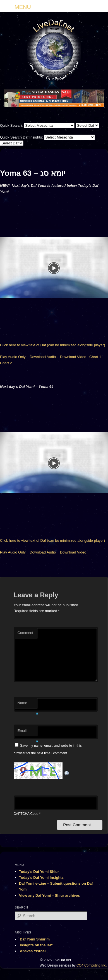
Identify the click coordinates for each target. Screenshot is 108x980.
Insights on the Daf (36, 945)
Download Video (73, 357)
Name (27, 705)
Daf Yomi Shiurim (35, 939)
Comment (25, 633)
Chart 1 (95, 357)
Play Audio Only (13, 357)
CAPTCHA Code (26, 814)
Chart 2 (6, 363)
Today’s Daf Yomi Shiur (39, 872)
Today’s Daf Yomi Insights (41, 878)
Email (27, 732)
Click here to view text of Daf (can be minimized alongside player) (52, 345)
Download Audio (43, 357)
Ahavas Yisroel (33, 951)
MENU (23, 7)
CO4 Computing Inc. (92, 965)
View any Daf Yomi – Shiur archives (49, 895)
